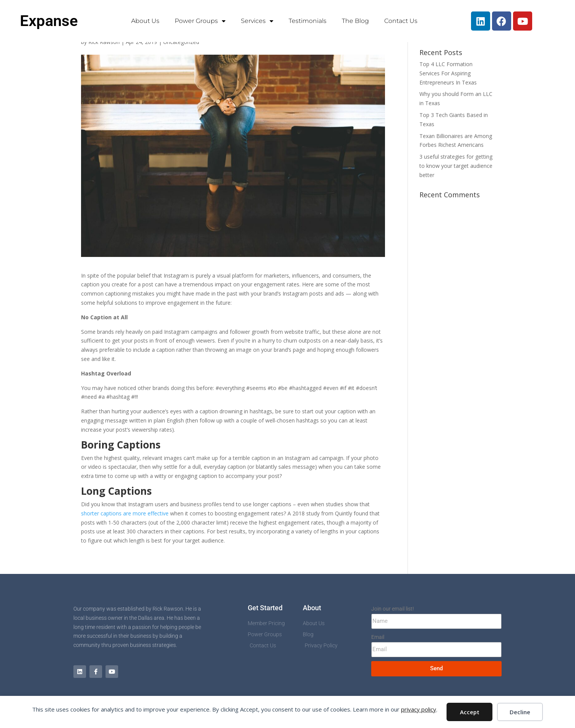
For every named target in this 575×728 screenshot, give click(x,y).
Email (378, 637)
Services (257, 21)
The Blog (355, 21)
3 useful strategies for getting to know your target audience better (456, 166)
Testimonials (308, 21)
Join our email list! (393, 609)
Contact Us (401, 21)
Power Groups (200, 21)
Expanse (49, 21)
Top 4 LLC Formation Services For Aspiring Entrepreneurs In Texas (448, 73)
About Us (145, 21)
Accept (470, 712)
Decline (520, 712)
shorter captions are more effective (125, 513)
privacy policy (419, 709)
